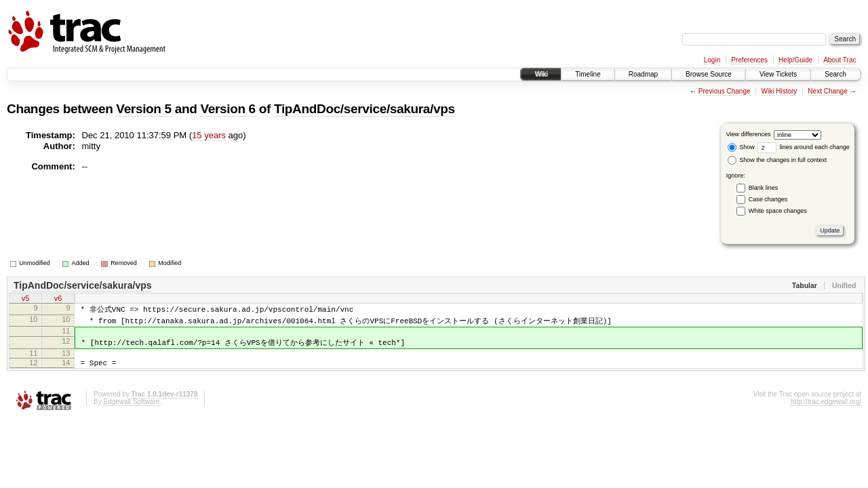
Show (741, 147)
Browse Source (709, 74)
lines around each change (804, 147)
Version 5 (143, 109)
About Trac (840, 60)
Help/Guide (795, 60)
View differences (749, 134)
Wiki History (780, 91)
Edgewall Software (131, 412)
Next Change (827, 91)
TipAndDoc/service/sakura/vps (364, 109)
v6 (58, 300)
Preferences (749, 60)
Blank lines (764, 188)
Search (835, 74)
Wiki (541, 74)
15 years (209, 135)
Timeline (588, 74)
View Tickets (778, 74)
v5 (26, 300)
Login (712, 60)
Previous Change (725, 91)
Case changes (768, 199)
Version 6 (228, 109)
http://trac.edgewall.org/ (826, 412)
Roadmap (643, 74)
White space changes (778, 211)
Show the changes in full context (777, 160)
